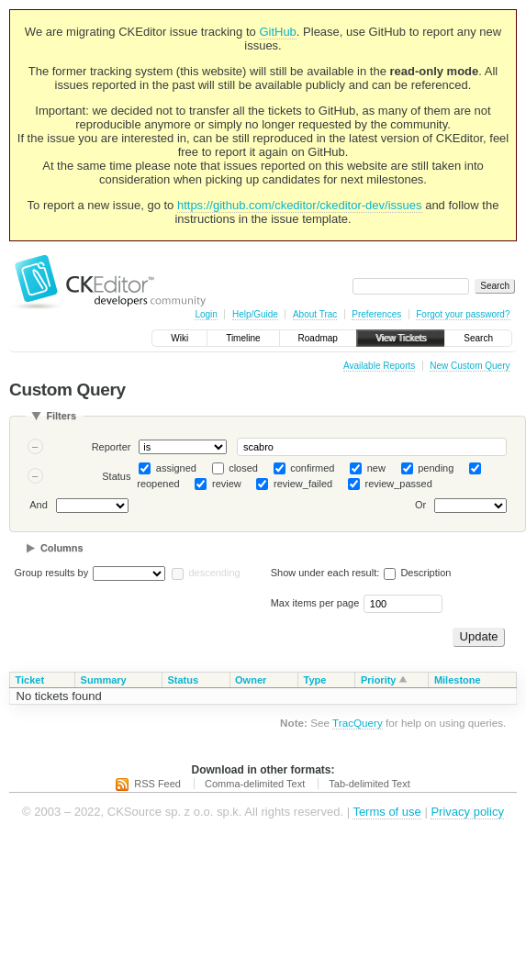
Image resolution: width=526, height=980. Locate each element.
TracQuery (358, 723)
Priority (379, 680)
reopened (158, 484)
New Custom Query (470, 366)
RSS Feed (157, 784)
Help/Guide (255, 314)
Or (420, 506)
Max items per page (315, 603)
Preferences (376, 314)
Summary (104, 680)
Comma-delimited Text (255, 784)
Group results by (52, 573)
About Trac (315, 314)
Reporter (112, 447)
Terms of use (386, 812)
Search (478, 338)
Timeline (243, 338)
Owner (251, 680)
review (227, 484)
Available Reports (379, 366)
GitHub (277, 32)
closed (243, 468)
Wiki (179, 338)
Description (417, 573)
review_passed (398, 484)
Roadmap (318, 338)
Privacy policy (467, 812)
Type (315, 680)
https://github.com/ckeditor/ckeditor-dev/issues (300, 205)
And (39, 506)
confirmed (312, 468)
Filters (61, 416)
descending (214, 573)
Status (116, 476)
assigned (176, 468)
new (376, 468)
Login (206, 314)
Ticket (30, 680)
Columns (62, 548)
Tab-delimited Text (369, 784)
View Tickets (401, 338)
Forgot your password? (463, 314)
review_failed (303, 484)
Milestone (458, 680)
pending (436, 468)
